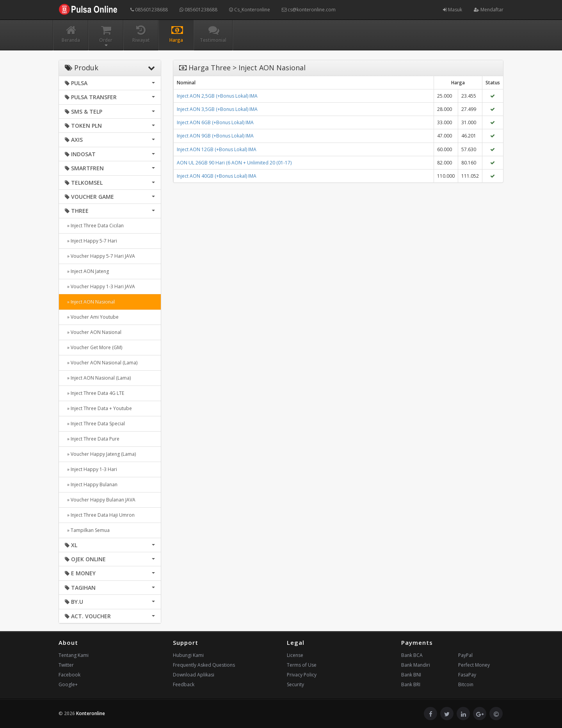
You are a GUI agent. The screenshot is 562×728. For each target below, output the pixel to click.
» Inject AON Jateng (87, 271)
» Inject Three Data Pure (92, 439)
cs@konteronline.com (309, 10)
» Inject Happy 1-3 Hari (91, 469)
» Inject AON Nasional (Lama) (98, 378)
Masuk (453, 10)
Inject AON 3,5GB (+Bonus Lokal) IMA (217, 109)
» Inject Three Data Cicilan (94, 226)
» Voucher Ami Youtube (92, 317)
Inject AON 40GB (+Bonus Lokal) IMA (217, 176)
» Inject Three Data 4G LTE (94, 393)
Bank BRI (411, 684)
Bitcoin (466, 684)
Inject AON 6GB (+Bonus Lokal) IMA (215, 122)
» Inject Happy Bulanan (91, 484)
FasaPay (467, 675)
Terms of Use (302, 665)
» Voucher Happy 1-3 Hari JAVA (100, 286)
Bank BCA (412, 655)
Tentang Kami (74, 655)
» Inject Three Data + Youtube (98, 408)
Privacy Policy (302, 675)
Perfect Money (474, 665)
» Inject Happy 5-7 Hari (91, 241)
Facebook (69, 675)
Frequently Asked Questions (204, 665)
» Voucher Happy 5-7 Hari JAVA (100, 256)
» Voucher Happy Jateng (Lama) (100, 454)
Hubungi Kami (188, 655)
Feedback (184, 684)
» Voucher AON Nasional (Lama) (101, 363)
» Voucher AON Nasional (93, 332)
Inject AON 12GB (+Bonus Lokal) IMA (217, 149)
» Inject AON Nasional (90, 302)
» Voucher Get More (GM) (93, 347)
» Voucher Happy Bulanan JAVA (100, 500)
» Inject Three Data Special (95, 424)
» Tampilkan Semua (87, 530)
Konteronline (91, 713)
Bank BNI (411, 675)
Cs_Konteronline (250, 10)
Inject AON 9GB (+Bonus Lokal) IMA (215, 136)
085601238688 (149, 10)
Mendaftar (489, 10)
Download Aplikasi (194, 675)
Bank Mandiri (416, 665)
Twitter (66, 665)
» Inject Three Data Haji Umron (100, 515)
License (295, 655)
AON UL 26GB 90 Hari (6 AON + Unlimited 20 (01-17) (234, 163)
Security (295, 684)
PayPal (465, 655)
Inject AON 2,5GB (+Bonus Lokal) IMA (217, 96)
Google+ (68, 684)
